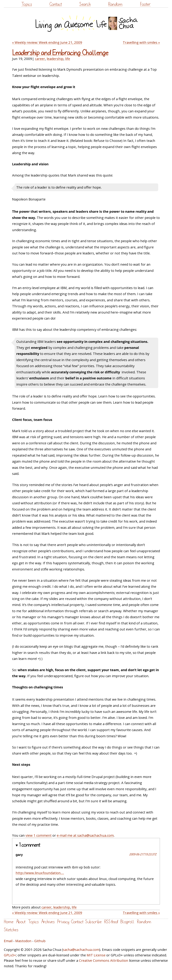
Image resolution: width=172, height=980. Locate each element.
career (40, 59)
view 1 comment (39, 835)
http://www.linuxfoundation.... (40, 873)
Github (40, 941)
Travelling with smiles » (141, 42)
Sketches (11, 930)
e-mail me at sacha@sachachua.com (85, 835)
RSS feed (111, 922)
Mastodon (23, 941)
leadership (55, 59)
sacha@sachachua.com (81, 950)
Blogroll (127, 922)
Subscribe (93, 922)
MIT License (96, 955)
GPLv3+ (10, 955)
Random (115, 4)
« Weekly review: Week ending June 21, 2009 (47, 42)
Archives (48, 922)
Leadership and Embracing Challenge (60, 53)
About (21, 922)
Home (9, 922)
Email (8, 941)
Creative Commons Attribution (104, 960)
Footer (145, 4)
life (68, 59)
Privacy (63, 922)
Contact (56, 4)
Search (85, 4)
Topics (27, 4)
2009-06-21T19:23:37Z (143, 854)
